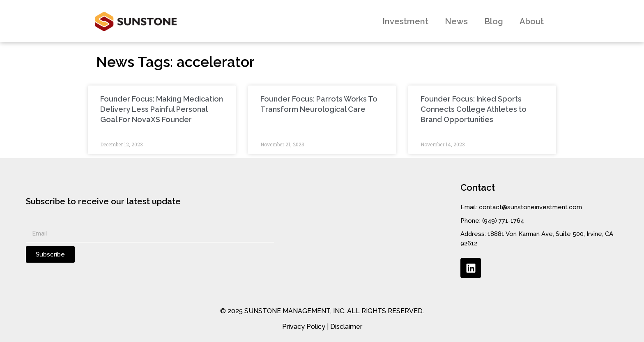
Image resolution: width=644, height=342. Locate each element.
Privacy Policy (304, 327)
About (532, 21)
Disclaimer (346, 327)
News (456, 21)
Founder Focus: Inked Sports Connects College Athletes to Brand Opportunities (474, 109)
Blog (494, 21)
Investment (405, 21)
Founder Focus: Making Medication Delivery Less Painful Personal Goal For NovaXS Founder (162, 109)
